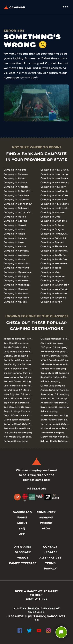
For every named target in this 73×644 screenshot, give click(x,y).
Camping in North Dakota (55, 200)
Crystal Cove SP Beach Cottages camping (18, 415)
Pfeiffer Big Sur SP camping (18, 364)
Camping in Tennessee (54, 264)
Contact (50, 547)
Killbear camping (50, 381)
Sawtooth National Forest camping (55, 377)
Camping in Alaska (15, 178)
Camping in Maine (14, 259)
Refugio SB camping (16, 441)
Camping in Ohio (50, 217)
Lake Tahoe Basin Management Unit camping (18, 352)
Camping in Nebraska (16, 298)
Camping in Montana (16, 293)
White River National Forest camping (55, 352)
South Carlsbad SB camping (18, 347)
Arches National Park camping (55, 390)
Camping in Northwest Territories (55, 208)
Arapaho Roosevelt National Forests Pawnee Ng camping (18, 428)
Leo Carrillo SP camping (18, 433)
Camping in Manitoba (16, 264)
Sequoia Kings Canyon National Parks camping (18, 411)
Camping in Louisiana (16, 255)
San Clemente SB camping (18, 407)
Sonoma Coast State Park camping (18, 424)
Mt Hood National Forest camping (55, 428)
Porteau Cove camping (17, 381)
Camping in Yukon (51, 302)
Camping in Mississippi (17, 285)
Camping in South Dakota (55, 259)
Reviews (46, 518)
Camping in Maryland (16, 268)
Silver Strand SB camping (55, 398)
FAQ (22, 529)
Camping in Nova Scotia (55, 204)
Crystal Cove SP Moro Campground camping (18, 390)
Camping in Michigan (16, 276)
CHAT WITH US (37, 599)
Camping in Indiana (15, 238)
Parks (22, 518)
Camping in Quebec (52, 242)
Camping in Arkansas (16, 187)
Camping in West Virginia (55, 289)
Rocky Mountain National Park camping (55, 356)
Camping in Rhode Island (55, 247)
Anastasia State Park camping (55, 403)
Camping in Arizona (15, 183)
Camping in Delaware (16, 208)
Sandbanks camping (52, 433)
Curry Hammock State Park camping (55, 424)
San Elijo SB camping (16, 343)
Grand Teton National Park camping (18, 420)
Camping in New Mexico (55, 183)
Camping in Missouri (16, 289)
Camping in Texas (51, 268)
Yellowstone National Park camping (55, 364)
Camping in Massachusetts (18, 272)
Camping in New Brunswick (55, 170)
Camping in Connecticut (18, 204)
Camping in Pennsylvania (55, 234)
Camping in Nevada (15, 302)
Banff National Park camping (55, 420)
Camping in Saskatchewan (55, 251)
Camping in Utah (50, 272)
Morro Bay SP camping (54, 415)
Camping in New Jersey (54, 178)
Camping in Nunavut (53, 212)
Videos (23, 558)
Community (46, 512)
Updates (50, 552)
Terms (50, 563)
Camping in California (16, 195)
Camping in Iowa (14, 242)
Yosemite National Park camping (18, 339)
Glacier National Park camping (18, 373)
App (22, 534)
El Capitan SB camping (54, 347)
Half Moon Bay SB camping (18, 437)
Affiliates (23, 547)
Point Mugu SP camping (55, 394)
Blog (46, 529)
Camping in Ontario (52, 225)
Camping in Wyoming (53, 298)
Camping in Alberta (15, 170)
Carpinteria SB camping (18, 360)
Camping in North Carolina (55, 195)
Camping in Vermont (53, 276)
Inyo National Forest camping (18, 377)
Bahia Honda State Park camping (18, 398)
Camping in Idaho (14, 229)
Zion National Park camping (18, 403)
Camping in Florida (15, 217)
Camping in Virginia (52, 281)
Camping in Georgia (15, 221)
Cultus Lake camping (53, 386)
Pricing (46, 523)
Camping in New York (53, 187)
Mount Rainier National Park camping (55, 437)
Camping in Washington (55, 285)
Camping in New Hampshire (55, 174)
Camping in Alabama (16, 174)
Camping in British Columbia (18, 191)
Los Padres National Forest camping (18, 386)
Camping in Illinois (14, 234)
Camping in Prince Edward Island (55, 238)
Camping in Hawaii (15, 225)
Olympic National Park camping (55, 339)
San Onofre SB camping (55, 407)
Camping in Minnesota (17, 281)
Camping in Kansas (15, 247)
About (22, 523)
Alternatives (50, 558)
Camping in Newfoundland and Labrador (55, 191)
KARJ (51, 609)
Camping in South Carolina (55, 255)
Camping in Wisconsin (54, 293)
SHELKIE (33, 609)
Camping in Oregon (52, 229)
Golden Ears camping (53, 369)
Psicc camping (49, 411)
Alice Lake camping (52, 343)
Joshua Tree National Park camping (18, 369)
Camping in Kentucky (16, 251)
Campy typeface (23, 563)
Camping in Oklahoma (54, 221)
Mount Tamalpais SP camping (55, 360)
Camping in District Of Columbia (18, 212)
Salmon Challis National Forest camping (55, 441)
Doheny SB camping (16, 356)
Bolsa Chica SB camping (55, 373)
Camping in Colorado (16, 200)
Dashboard (22, 512)
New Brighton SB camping (18, 394)
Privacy (50, 569)
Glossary (23, 552)
